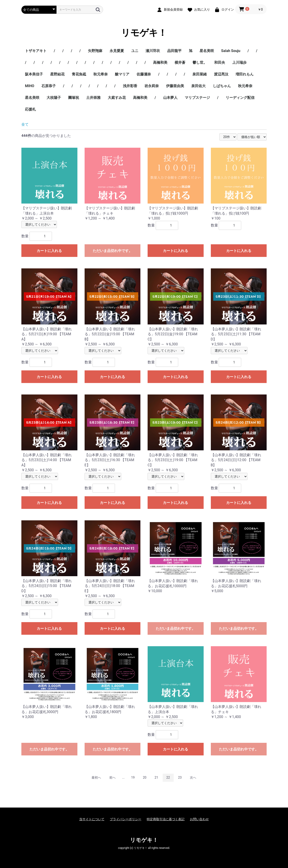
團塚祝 (74, 98)
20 (145, 777)
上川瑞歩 (239, 62)
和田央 (220, 62)
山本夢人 (170, 98)
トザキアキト (36, 51)
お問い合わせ (199, 819)
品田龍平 (174, 51)
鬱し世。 (200, 62)
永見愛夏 (117, 51)
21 (156, 777)
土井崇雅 (93, 98)
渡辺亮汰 (221, 74)
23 (180, 777)
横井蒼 (180, 62)
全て (25, 124)
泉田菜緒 (200, 74)
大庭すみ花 (117, 98)
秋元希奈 (101, 74)
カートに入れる (49, 251)
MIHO (30, 86)
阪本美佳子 (34, 74)
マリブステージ (197, 98)
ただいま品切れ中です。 (112, 251)
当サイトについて (92, 819)
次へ (193, 777)
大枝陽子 (54, 98)
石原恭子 (49, 86)
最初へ (96, 777)
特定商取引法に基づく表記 (166, 819)
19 (133, 777)
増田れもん (245, 74)
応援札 (30, 109)
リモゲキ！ (144, 33)
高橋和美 (160, 62)
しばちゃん (222, 86)
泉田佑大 (198, 86)
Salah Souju (231, 51)
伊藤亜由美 (175, 86)
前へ (112, 777)
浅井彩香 (130, 86)
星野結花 (57, 74)
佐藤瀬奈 (144, 74)
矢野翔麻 (95, 51)
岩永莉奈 (152, 86)
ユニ (135, 51)
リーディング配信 (240, 98)
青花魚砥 (79, 74)
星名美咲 (207, 51)
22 (168, 777)
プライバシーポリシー (126, 819)
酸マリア (122, 74)
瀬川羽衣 (153, 51)
